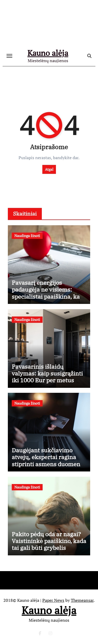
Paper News (53, 600)
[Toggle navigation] (9, 56)
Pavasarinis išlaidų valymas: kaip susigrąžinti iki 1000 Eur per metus (47, 373)
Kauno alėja (48, 53)
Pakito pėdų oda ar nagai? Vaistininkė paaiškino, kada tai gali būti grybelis (49, 541)
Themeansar (82, 600)
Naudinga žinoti (27, 236)
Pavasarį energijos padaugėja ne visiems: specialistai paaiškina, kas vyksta (47, 293)
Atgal (49, 169)
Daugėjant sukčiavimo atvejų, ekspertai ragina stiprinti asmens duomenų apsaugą (48, 460)
